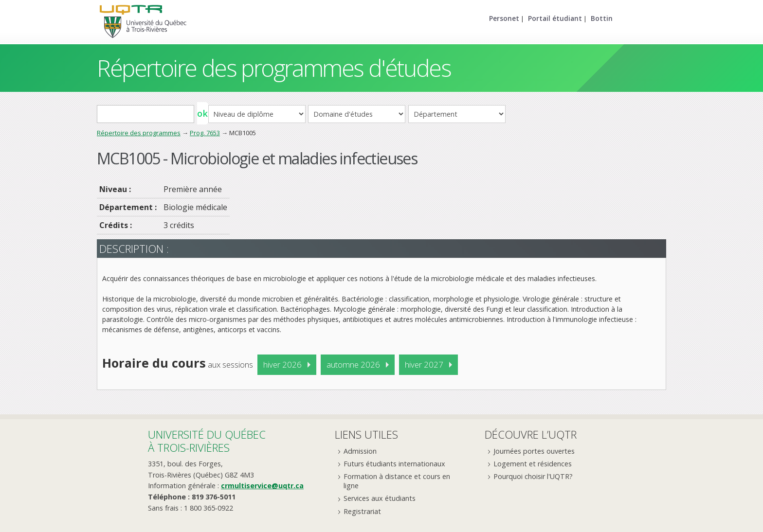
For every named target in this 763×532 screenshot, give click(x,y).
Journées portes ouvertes (534, 451)
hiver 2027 (424, 364)
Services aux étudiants (380, 498)
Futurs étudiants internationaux (394, 464)
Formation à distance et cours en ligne (397, 481)
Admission (360, 451)
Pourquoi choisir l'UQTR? (533, 476)
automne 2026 (353, 364)
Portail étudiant (555, 18)
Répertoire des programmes (139, 133)
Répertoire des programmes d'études (274, 68)
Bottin (602, 18)
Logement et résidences (533, 464)
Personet (504, 18)
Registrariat (362, 511)
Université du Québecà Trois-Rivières (207, 441)
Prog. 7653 (205, 133)
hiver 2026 (282, 364)
